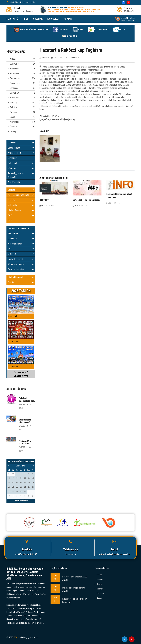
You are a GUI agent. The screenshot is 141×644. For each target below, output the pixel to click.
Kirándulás (14, 69)
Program (14, 112)
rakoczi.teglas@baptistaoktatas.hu (114, 554)
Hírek (78, 30)
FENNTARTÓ (12, 19)
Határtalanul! (100, 30)
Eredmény (14, 98)
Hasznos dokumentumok (18, 228)
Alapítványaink (14, 182)
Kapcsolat (100, 593)
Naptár (98, 598)
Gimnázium (13, 158)
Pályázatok (21, 163)
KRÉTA (122, 30)
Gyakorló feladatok (21, 269)
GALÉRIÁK (38, 19)
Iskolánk (58, 30)
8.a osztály (13, 316)
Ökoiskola (69, 36)
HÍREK (26, 19)
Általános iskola (21, 153)
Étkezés (21, 200)
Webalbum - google (21, 264)
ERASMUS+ (21, 234)
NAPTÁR (68, 19)
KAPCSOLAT (53, 19)
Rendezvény (15, 83)
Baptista (21, 190)
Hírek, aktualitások (21, 277)
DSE (10, 221)
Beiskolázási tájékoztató (25, 421)
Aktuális (13, 59)
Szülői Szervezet (21, 259)
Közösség (21, 168)
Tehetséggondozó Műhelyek (21, 175)
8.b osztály (13, 341)
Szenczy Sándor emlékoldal (27, 30)
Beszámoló (15, 78)
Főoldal (98, 575)
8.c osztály (13, 367)
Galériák (21, 282)
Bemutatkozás (21, 148)
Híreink (98, 584)
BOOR (16, 637)
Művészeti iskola (21, 244)
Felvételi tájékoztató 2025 (27, 400)
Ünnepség (14, 88)
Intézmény (44, 58)
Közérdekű (15, 74)
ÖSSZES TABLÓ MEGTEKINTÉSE (21, 374)
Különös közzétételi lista (21, 195)
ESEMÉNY (14, 64)
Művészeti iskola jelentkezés (86, 200)
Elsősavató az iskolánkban (25, 442)
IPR (21, 249)
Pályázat (14, 107)
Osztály (13, 131)
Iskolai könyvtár (21, 210)
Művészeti (14, 122)
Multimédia (21, 205)
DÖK (21, 215)
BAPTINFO (44, 200)
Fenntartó (99, 579)
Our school (21, 143)
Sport (12, 117)
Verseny (13, 103)
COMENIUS (15, 93)
